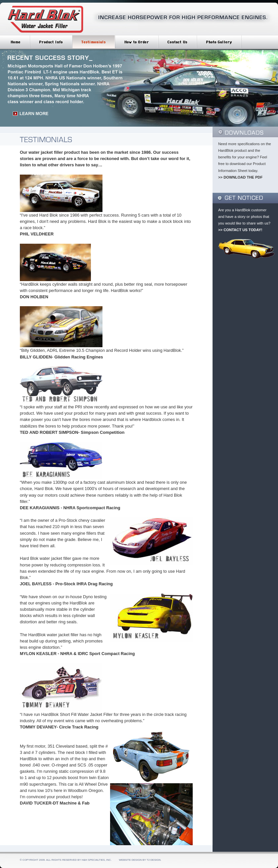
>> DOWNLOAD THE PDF (240, 177)
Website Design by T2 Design (140, 860)
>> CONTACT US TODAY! (240, 230)
